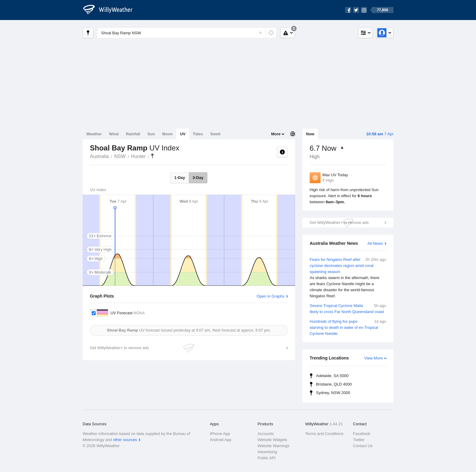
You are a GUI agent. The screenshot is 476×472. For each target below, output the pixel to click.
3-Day (198, 178)
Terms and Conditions (325, 434)
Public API (266, 458)
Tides (198, 134)
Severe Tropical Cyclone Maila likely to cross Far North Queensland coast (348, 308)
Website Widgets (272, 440)
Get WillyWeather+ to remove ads (339, 223)
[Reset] (260, 33)
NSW (120, 156)
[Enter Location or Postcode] (187, 33)
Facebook (362, 434)
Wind (114, 134)
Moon (167, 134)
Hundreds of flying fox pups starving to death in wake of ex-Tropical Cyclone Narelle (348, 327)
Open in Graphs (270, 296)
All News (375, 243)
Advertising (267, 452)
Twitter (359, 440)
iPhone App (220, 434)
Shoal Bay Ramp (152, 156)
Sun (151, 134)
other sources (125, 440)
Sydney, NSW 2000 (333, 393)
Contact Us (363, 446)
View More (374, 358)
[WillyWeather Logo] (111, 10)
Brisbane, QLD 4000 (334, 384)
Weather (94, 134)
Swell (215, 134)
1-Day (180, 178)
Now (310, 134)
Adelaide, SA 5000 (332, 376)
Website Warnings (273, 446)
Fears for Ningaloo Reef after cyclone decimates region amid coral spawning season (348, 278)
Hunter (138, 156)
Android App (221, 440)
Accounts (265, 434)
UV (183, 134)
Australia (99, 156)
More (276, 134)
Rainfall (133, 134)
